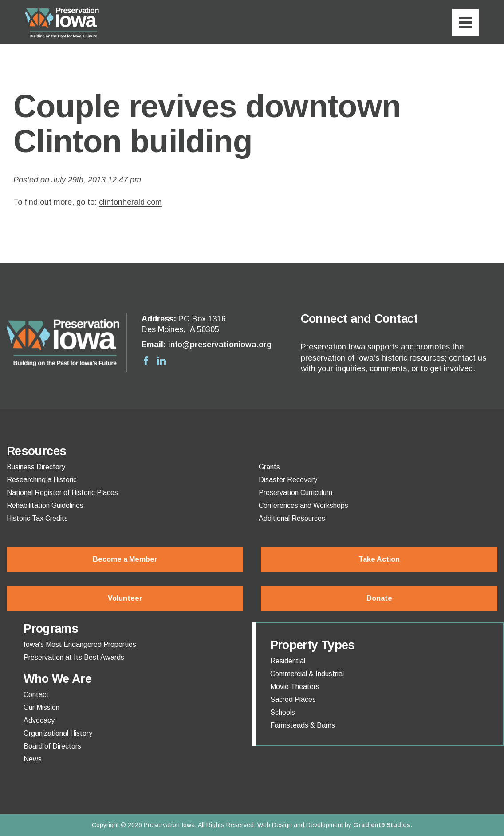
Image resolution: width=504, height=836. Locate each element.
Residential (288, 661)
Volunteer (125, 598)
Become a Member (125, 559)
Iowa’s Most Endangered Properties (80, 645)
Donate (379, 598)
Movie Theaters (295, 687)
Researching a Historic (42, 480)
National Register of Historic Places (62, 493)
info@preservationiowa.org (220, 345)
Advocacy (39, 721)
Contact (36, 695)
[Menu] (465, 22)
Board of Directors (52, 746)
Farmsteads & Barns (303, 725)
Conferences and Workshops (303, 506)
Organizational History (58, 733)
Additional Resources (292, 519)
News (33, 759)
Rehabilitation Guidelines (45, 506)
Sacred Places (293, 700)
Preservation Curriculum (295, 493)
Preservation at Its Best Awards (74, 658)
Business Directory (36, 467)
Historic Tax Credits (37, 519)
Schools (283, 713)
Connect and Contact (359, 319)
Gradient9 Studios (382, 825)
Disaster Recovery (288, 480)
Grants (269, 467)
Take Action (379, 559)
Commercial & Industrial (307, 674)
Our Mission (41, 708)
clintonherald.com (130, 202)
